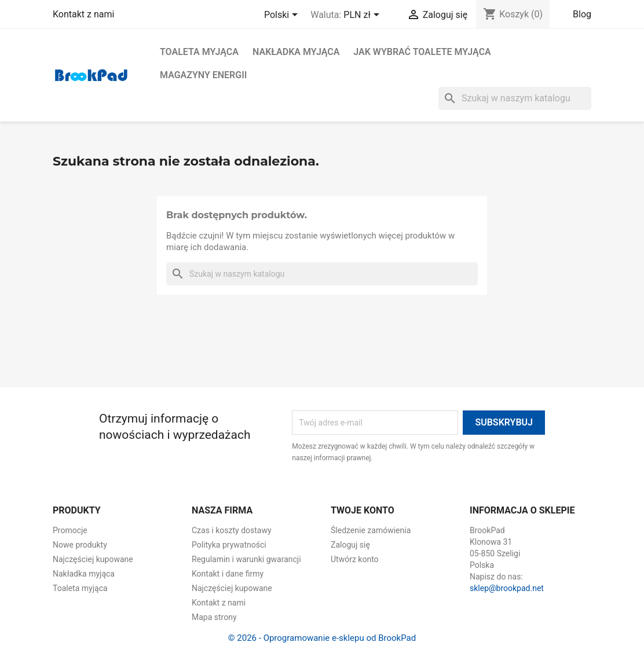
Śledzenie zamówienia (371, 530)
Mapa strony (214, 617)
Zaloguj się (350, 545)
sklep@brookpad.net (507, 588)
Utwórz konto (355, 559)
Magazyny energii (203, 75)
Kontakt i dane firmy (228, 574)
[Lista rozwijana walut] (363, 16)
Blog (582, 14)
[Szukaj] (515, 98)
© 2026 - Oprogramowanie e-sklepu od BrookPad (322, 638)
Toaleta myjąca (199, 52)
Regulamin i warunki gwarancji (246, 559)
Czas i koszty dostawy (232, 530)
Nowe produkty (80, 545)
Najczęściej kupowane (93, 559)
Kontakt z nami (83, 14)
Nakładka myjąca (296, 52)
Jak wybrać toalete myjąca (422, 52)
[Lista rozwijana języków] (283, 16)
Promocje (70, 530)
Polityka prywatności (229, 545)
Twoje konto (363, 510)
